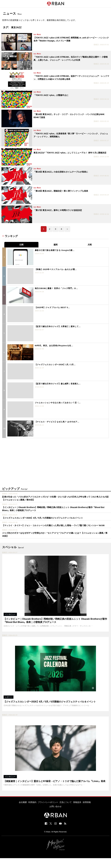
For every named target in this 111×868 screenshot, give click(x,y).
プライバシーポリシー (48, 802)
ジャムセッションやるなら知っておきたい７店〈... (58, 403)
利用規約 (32, 802)
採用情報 (87, 802)
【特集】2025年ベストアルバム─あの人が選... (56, 269)
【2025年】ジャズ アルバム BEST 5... (52, 307)
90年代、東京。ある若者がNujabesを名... (54, 346)
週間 (55, 245)
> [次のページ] (67, 229)
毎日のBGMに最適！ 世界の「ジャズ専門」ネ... (56, 288)
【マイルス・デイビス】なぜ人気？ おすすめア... (57, 422)
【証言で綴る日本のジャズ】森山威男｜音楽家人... (58, 384)
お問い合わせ (55, 806)
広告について (66, 802)
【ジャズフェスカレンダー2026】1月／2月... (55, 365)
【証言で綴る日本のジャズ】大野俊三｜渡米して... (58, 326)
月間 (90, 245)
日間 (21, 245)
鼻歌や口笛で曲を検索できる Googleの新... (55, 250)
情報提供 (77, 802)
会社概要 (23, 802)
